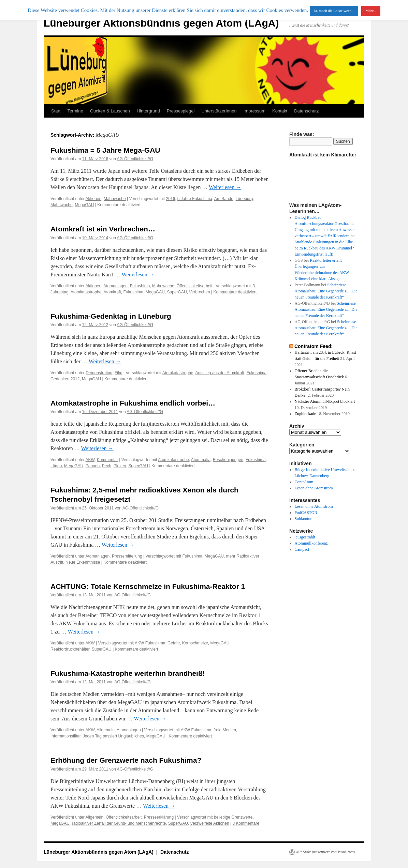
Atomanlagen (115, 286)
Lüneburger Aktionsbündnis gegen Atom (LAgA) (161, 23)
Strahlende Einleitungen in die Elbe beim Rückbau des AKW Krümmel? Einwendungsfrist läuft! (324, 248)
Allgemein (106, 730)
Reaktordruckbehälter (70, 649)
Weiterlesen (225, 187)
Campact (302, 549)
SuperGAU (177, 292)
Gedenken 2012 (65, 379)
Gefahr (174, 643)
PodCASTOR (306, 513)
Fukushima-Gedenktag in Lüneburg (111, 316)
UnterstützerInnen (219, 111)
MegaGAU (84, 205)
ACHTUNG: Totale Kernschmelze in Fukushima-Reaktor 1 (148, 586)
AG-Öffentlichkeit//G (135, 159)
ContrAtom (304, 482)
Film (119, 373)
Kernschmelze (195, 643)
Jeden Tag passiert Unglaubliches (113, 736)
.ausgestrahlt (305, 537)
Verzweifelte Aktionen (210, 823)
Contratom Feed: (314, 346)
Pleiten (120, 466)
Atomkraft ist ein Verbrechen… (103, 229)
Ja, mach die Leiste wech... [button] (334, 11)
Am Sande (224, 199)
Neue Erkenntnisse (83, 562)
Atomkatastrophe (86, 292)
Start (56, 111)
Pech (107, 466)
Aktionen (94, 199)
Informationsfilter (65, 736)
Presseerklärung (159, 817)
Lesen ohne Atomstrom (314, 488)
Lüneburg (244, 199)
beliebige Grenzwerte (233, 817)
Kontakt (280, 111)
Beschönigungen (228, 460)
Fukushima (140, 286)
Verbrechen (199, 292)
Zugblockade (305, 414)
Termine (75, 111)
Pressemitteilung (127, 556)
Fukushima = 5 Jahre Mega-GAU (105, 150)
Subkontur (303, 519)
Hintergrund (148, 111)
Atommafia (201, 460)
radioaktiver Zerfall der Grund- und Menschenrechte (119, 823)
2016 (170, 199)
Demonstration (99, 373)
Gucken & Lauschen (110, 111)
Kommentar (107, 460)
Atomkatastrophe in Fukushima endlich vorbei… (133, 403)
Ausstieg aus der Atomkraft (220, 373)
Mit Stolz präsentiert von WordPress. (326, 852)
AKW (90, 460)
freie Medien (225, 730)
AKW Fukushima (150, 643)
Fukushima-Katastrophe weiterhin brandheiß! (128, 673)
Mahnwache (115, 199)
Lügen (56, 466)
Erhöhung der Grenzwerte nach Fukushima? (126, 760)
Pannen (93, 466)
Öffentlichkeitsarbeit (194, 286)
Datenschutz (306, 111)
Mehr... (371, 11)
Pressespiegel (181, 111)
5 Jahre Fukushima (195, 199)
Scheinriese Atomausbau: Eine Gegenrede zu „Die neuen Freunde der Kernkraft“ (326, 291)
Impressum (254, 111)
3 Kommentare (246, 823)
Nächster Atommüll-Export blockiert (325, 401)
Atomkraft (112, 292)
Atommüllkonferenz (311, 543)
